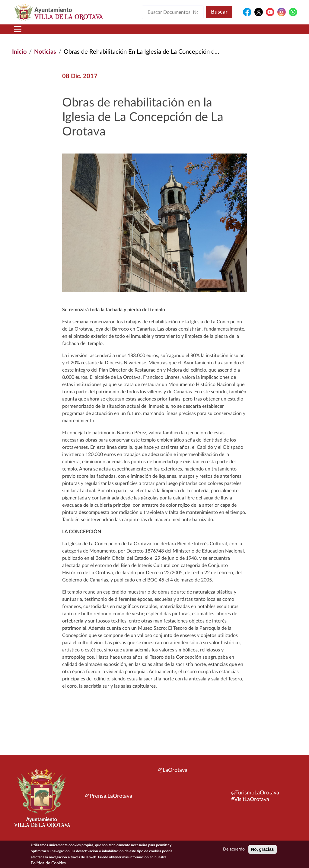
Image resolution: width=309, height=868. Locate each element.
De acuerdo (234, 850)
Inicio (19, 52)
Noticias (45, 52)
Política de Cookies (48, 864)
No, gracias (262, 850)
